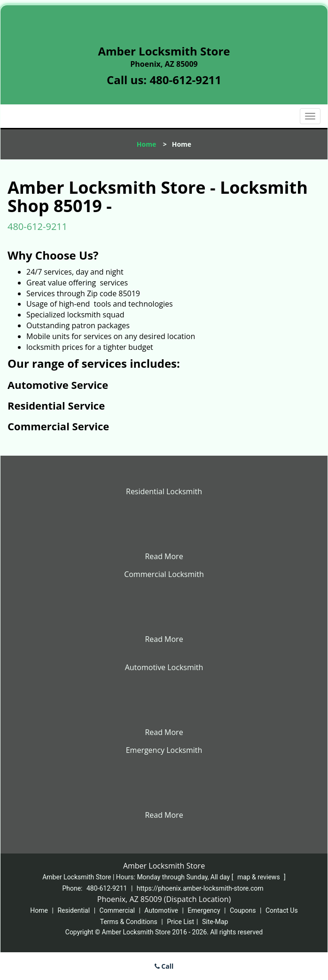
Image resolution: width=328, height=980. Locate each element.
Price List (180, 922)
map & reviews (259, 877)
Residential (74, 910)
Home (146, 144)
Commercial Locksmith (164, 574)
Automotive (161, 910)
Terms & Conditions (129, 922)
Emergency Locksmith (164, 750)
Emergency (204, 910)
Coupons (243, 910)
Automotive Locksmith (164, 667)
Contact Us (282, 910)
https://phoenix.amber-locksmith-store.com (200, 888)
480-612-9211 (185, 80)
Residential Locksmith (164, 491)
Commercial (117, 910)
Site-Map (215, 922)
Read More (164, 556)
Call (164, 966)
